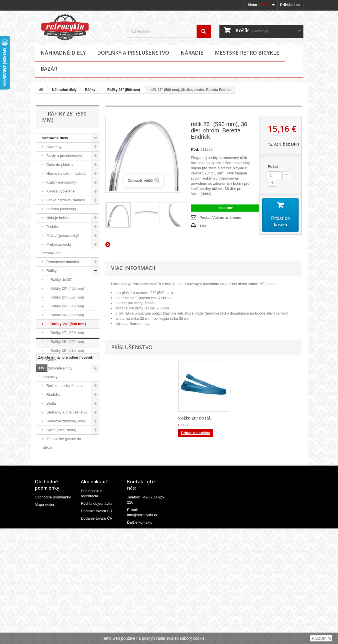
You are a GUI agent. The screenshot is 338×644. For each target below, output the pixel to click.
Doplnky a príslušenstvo (133, 53)
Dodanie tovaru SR (97, 625)
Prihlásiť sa (290, 5)
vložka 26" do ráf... (196, 418)
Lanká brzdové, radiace (65, 200)
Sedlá (51, 403)
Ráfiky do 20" (59, 280)
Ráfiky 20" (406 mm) (65, 288)
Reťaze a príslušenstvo (65, 386)
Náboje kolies (57, 218)
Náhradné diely (63, 53)
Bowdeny (54, 147)
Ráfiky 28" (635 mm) (65, 350)
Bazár (49, 69)
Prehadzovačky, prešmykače (57, 249)
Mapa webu (44, 619)
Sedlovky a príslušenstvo (66, 412)
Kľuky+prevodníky (61, 182)
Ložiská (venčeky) (61, 209)
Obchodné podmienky (53, 611)
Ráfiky (90, 90)
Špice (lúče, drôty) (61, 430)
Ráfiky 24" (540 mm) (65, 306)
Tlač (203, 226)
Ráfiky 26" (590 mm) (122, 90)
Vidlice (51, 465)
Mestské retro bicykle (247, 53)
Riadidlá (53, 394)
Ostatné (52, 474)
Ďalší (109, 244)
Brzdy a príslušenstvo (64, 156)
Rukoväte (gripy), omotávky (58, 372)
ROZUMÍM (321, 638)
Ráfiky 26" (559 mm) (65, 315)
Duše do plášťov (59, 165)
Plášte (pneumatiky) (62, 235)
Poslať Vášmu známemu (221, 217)
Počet (273, 167)
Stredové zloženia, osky (66, 421)
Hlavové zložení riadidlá (66, 173)
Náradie (192, 53)
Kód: (195, 149)
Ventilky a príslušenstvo (65, 456)
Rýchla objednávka (97, 618)
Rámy (51, 359)
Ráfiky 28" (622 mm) (65, 342)
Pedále (52, 227)
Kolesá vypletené (60, 191)
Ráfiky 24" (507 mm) (65, 297)
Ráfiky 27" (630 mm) (65, 333)
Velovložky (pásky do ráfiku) (61, 443)
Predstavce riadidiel (62, 262)
